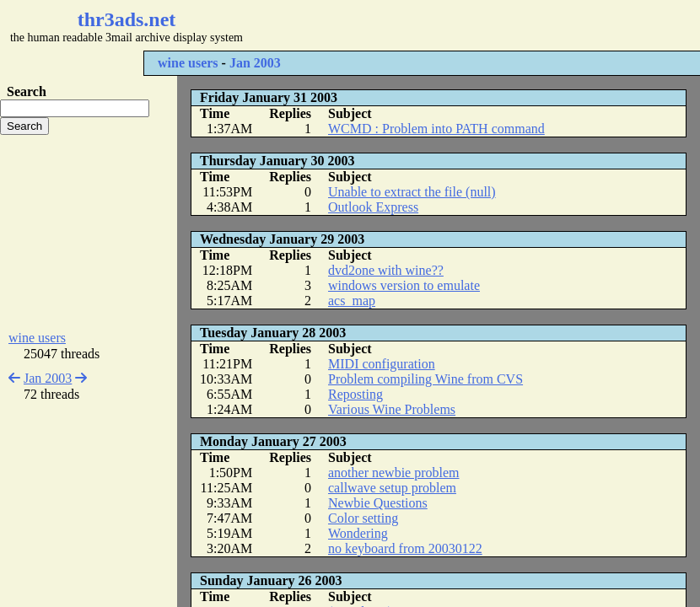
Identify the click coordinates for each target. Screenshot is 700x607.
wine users (188, 63)
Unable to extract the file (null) (412, 192)
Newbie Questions (378, 503)
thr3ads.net (127, 19)
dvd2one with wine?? (386, 270)
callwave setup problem (392, 488)
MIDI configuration (382, 364)
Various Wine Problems (392, 409)
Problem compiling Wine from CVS (425, 379)
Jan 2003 (255, 63)
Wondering (358, 533)
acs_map (352, 301)
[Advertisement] (89, 233)
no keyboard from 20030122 (405, 548)
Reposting (355, 394)
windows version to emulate (404, 285)
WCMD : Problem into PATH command (436, 129)
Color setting (363, 518)
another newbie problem (394, 473)
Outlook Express (373, 207)
